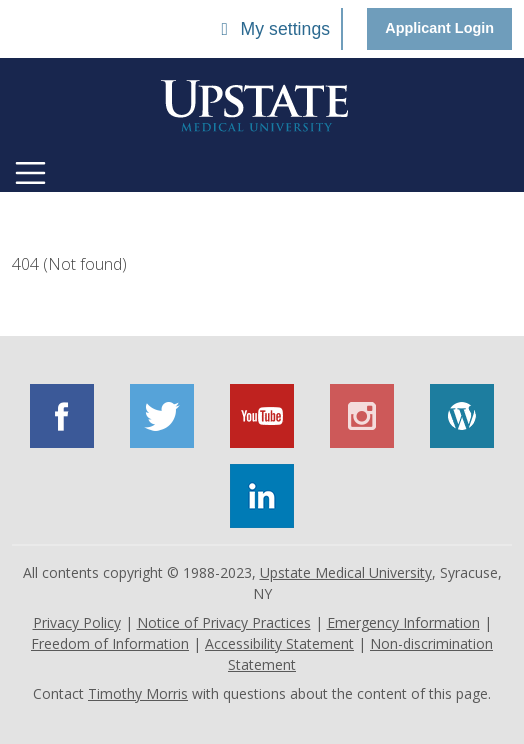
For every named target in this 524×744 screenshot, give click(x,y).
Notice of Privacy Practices (224, 622)
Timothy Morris (138, 693)
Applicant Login (439, 28)
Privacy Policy (77, 622)
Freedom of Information (110, 643)
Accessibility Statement (279, 643)
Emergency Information (403, 622)
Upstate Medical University (346, 572)
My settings (272, 29)
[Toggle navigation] (30, 173)
